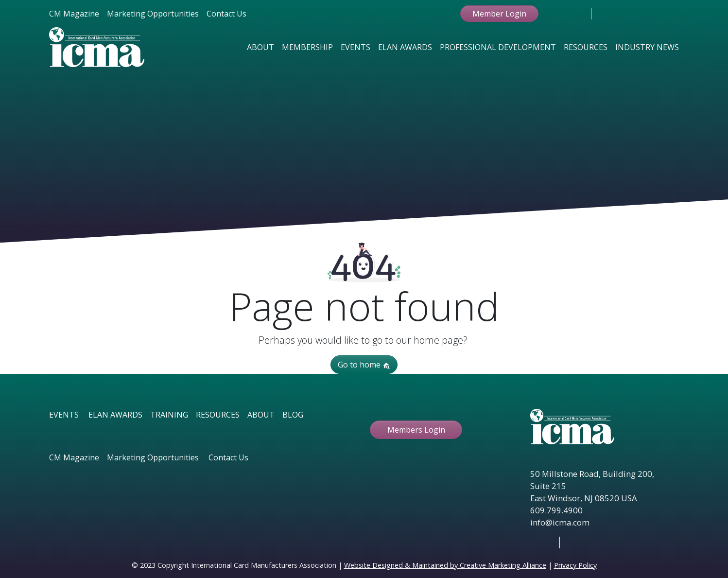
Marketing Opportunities (153, 14)
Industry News (647, 47)
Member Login (499, 14)
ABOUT (261, 415)
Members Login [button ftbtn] (416, 430)
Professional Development (498, 47)
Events (355, 47)
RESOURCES (218, 415)
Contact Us (226, 14)
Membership (307, 47)
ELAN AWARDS (115, 415)
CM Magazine (74, 14)
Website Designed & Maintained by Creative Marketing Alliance (445, 565)
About (260, 47)
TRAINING (169, 415)
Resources (586, 47)
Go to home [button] (364, 365)
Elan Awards (405, 47)
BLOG (293, 415)
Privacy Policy (575, 565)
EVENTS (64, 415)
